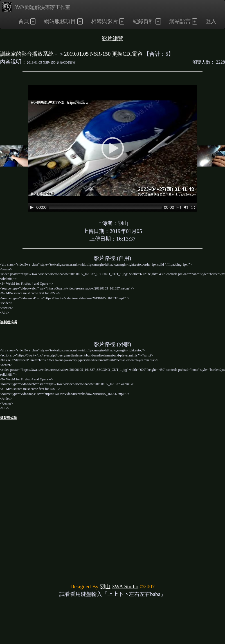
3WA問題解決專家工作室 (36, 7)
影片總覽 (112, 38)
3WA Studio (125, 586)
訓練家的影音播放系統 (27, 54)
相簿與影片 (104, 21)
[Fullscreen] (193, 207)
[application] (112, 148)
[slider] (105, 207)
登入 (211, 21)
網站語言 (180, 21)
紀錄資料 (143, 21)
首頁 (24, 21)
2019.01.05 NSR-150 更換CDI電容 (103, 54)
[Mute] (186, 207)
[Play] (32, 207)
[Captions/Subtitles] (179, 207)
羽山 (105, 586)
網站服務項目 (60, 21)
